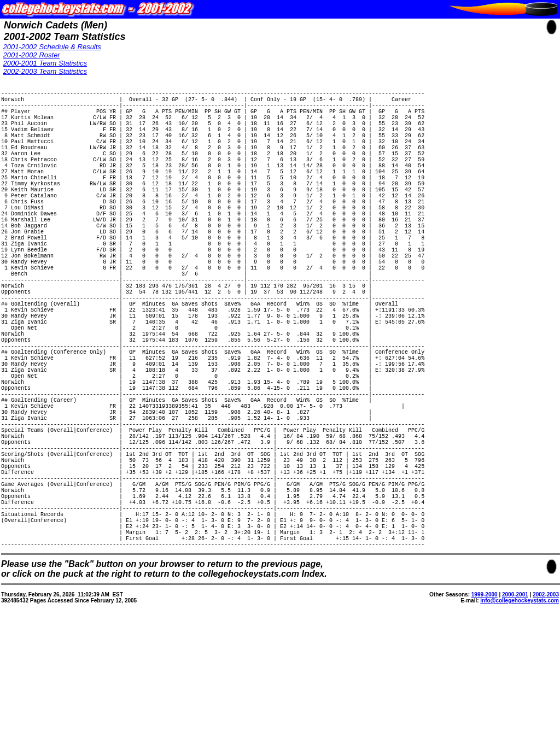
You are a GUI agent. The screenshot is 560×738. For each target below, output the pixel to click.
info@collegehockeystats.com (520, 725)
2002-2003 (546, 719)
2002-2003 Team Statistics (45, 71)
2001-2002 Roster (32, 55)
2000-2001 (515, 719)
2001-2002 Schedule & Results (52, 47)
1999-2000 (485, 719)
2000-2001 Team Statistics (45, 63)
